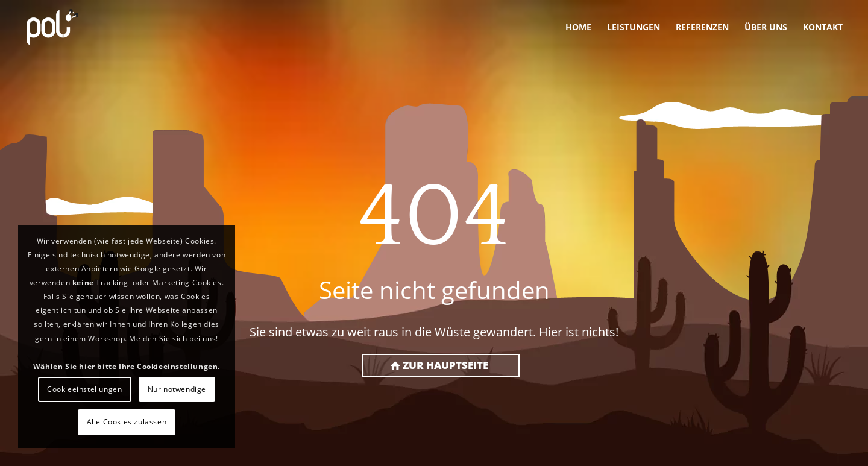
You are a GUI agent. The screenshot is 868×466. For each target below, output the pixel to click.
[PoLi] (52, 27)
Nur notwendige (177, 389)
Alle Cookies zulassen (127, 422)
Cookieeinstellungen (84, 389)
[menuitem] (578, 27)
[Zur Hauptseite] (441, 366)
